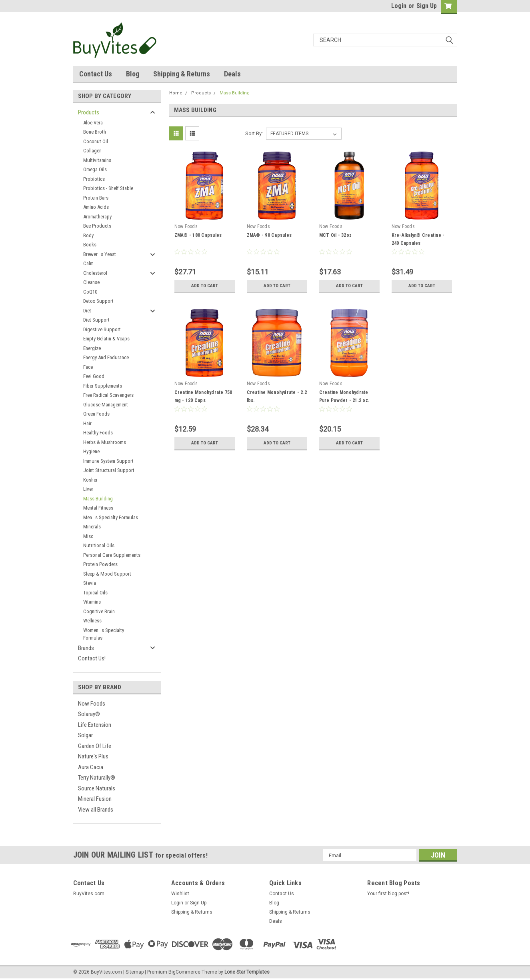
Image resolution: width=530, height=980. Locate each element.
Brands (86, 648)
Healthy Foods (98, 433)
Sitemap (135, 972)
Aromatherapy (97, 217)
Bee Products (97, 226)
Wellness (92, 621)
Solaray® (89, 714)
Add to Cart (205, 286)
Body (88, 235)
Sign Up (427, 6)
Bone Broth (95, 132)
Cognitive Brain (99, 611)
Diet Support (96, 320)
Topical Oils (95, 593)
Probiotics (94, 179)
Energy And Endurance (106, 357)
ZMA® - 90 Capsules (269, 235)
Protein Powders (100, 564)
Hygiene (91, 451)
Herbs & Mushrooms (105, 442)
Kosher (90, 480)
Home (176, 93)
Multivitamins (97, 160)
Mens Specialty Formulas (111, 517)
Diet (87, 311)
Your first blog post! (388, 894)
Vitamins (92, 602)
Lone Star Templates (247, 972)
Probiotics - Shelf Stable (108, 188)
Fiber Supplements (103, 386)
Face (88, 367)
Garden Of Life (95, 746)
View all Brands (96, 810)
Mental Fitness (98, 508)
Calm (88, 263)
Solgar (85, 735)
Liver (88, 489)
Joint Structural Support (109, 470)
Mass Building (98, 499)
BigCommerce (184, 972)
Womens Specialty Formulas (104, 634)
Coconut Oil (96, 141)
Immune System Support (108, 461)
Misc (88, 536)
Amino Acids (96, 207)
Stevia (90, 583)
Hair (87, 423)
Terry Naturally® (97, 778)
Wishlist (180, 894)
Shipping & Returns (182, 74)
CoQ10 (90, 292)
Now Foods (92, 704)
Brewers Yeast (100, 254)
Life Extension (95, 725)
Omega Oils (95, 169)
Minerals (92, 527)
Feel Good (94, 376)
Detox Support (98, 301)
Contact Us (96, 74)
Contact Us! (92, 658)
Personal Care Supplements (112, 555)
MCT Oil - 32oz (336, 235)
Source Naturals (97, 788)
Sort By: (254, 133)
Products (89, 112)
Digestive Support (102, 329)
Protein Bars (96, 198)
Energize (92, 348)
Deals (232, 74)
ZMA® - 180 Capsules (198, 235)
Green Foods (96, 414)
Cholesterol (95, 273)
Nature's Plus (93, 756)
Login (399, 6)
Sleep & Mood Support (107, 574)
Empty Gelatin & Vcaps (106, 339)
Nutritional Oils (99, 545)
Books (90, 245)
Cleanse (91, 282)
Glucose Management (106, 405)
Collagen (92, 151)
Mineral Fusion (95, 799)
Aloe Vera (93, 123)
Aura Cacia (91, 767)
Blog (133, 74)
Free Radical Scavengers (108, 395)
